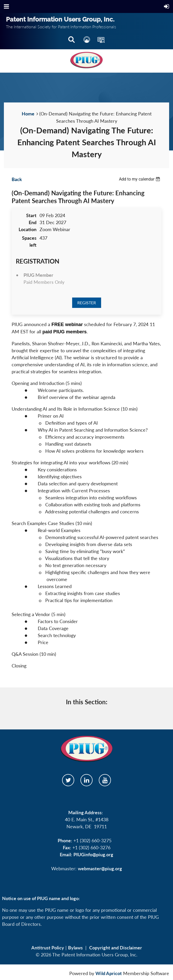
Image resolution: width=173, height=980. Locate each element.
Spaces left (29, 241)
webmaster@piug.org (100, 868)
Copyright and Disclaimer (116, 948)
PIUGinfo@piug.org (93, 854)
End (33, 222)
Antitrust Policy (48, 948)
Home (28, 114)
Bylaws (75, 948)
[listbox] (140, 179)
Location (28, 229)
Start (31, 215)
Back (17, 179)
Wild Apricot (109, 973)
